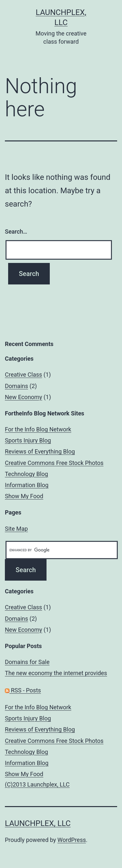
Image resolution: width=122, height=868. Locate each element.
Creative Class (23, 375)
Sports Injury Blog (28, 440)
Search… (16, 231)
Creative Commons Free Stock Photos (54, 463)
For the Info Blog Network (38, 429)
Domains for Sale (27, 662)
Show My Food (24, 496)
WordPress (72, 840)
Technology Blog (27, 474)
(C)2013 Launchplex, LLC (37, 784)
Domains (16, 386)
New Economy (24, 397)
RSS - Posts (23, 690)
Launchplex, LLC (38, 823)
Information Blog (27, 485)
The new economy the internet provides (56, 673)
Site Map (16, 529)
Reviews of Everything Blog (40, 451)
